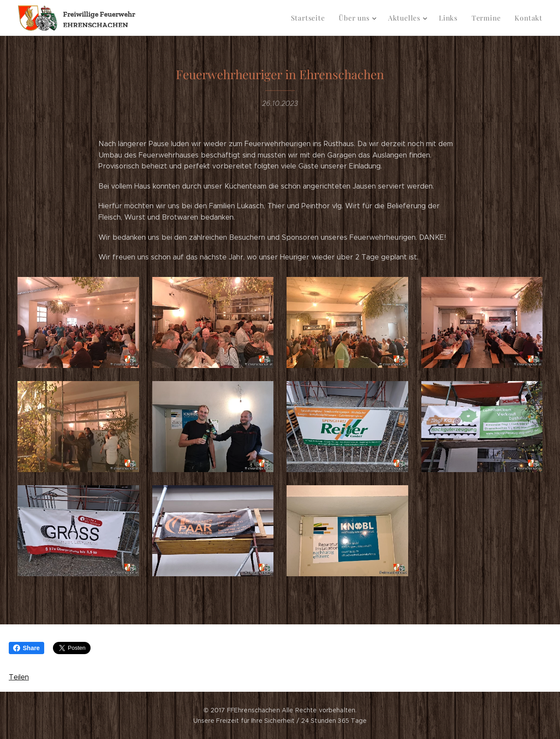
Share (26, 648)
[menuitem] (317, 18)
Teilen (19, 677)
